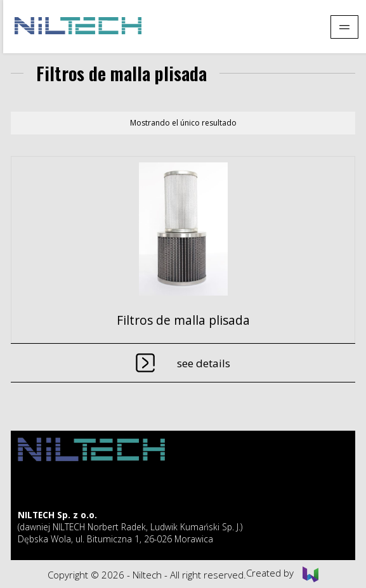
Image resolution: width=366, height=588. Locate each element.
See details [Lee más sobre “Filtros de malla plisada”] (204, 363)
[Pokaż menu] (344, 27)
